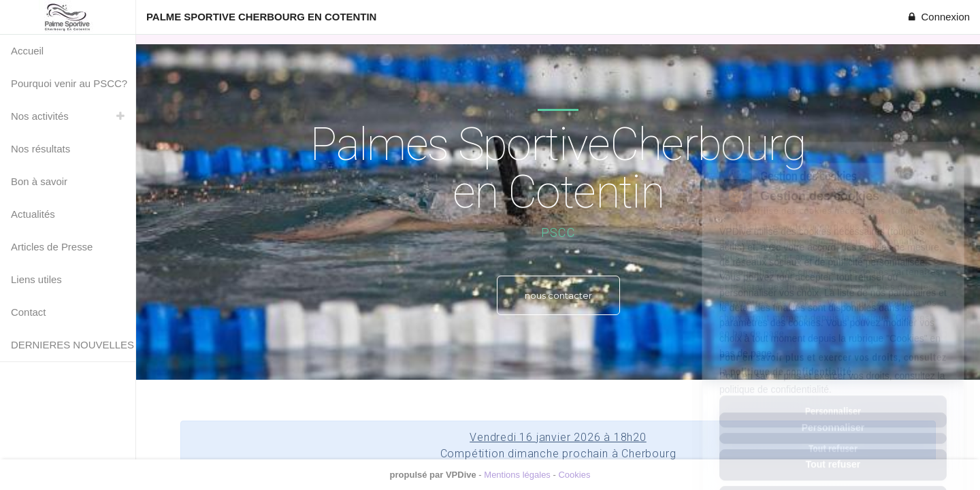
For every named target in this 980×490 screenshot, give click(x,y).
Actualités (33, 214)
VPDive (461, 475)
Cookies (574, 475)
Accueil (27, 51)
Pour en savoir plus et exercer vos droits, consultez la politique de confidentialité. (832, 322)
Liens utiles (36, 279)
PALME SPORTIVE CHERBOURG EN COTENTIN (261, 17)
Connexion (937, 17)
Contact (28, 312)
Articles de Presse (52, 247)
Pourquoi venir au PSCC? (69, 83)
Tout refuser (833, 404)
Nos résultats (40, 149)
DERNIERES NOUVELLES (72, 345)
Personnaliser (833, 367)
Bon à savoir (39, 181)
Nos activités (40, 116)
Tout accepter (833, 440)
